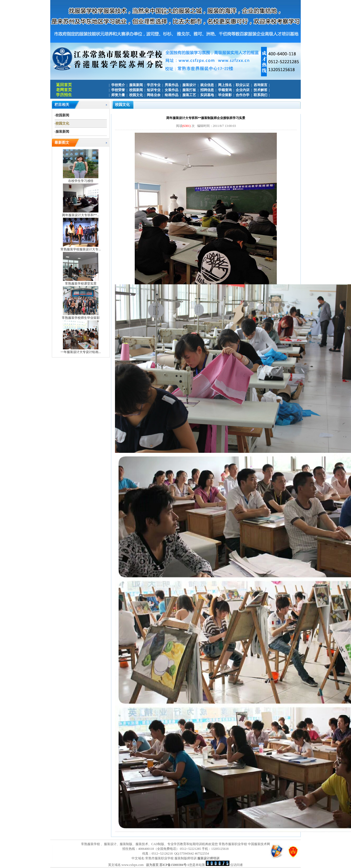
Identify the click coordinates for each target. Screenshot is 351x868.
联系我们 (260, 95)
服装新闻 (136, 85)
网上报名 (225, 85)
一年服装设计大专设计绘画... (81, 352)
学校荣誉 (118, 90)
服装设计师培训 (208, 858)
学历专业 (154, 85)
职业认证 (243, 85)
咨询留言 (260, 85)
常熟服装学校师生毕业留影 (81, 318)
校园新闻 (136, 90)
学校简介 (118, 85)
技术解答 (260, 90)
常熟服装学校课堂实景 (81, 284)
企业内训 (243, 90)
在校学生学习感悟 (81, 181)
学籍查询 (225, 90)
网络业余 (154, 95)
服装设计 (189, 85)
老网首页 (64, 90)
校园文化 (136, 95)
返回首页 (64, 85)
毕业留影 (225, 95)
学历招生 (64, 95)
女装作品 (172, 90)
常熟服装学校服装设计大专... (81, 249)
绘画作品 (172, 95)
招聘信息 (207, 90)
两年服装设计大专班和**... (81, 215)
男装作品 (172, 85)
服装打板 (189, 90)
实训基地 (207, 95)
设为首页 (152, 865)
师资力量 (118, 95)
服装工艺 (189, 95)
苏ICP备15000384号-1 (174, 865)
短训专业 (154, 90)
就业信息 (207, 85)
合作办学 (243, 95)
